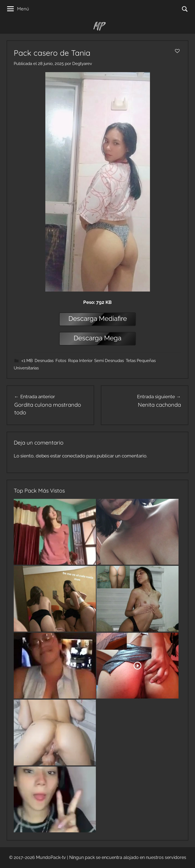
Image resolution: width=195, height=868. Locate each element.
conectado (74, 456)
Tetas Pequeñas (141, 361)
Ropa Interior (80, 361)
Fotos (61, 361)
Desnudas (44, 361)
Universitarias (26, 368)
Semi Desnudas (109, 361)
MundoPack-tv (51, 857)
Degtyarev (82, 64)
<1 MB (27, 361)
